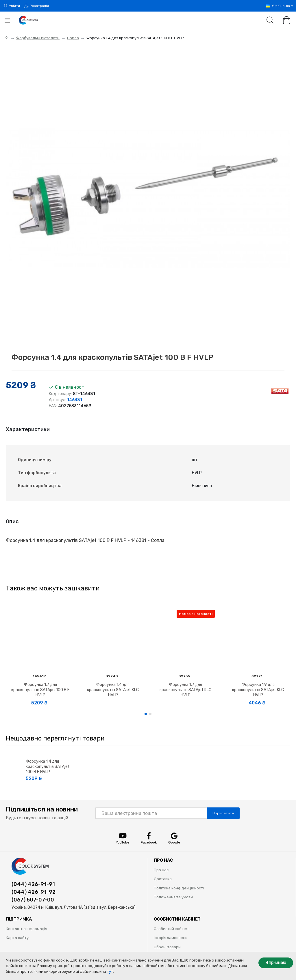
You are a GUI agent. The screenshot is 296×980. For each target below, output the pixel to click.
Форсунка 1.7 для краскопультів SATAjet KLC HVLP (185, 690)
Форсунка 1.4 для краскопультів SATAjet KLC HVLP (113, 690)
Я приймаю (276, 963)
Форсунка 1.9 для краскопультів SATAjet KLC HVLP (258, 690)
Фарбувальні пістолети (38, 38)
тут (110, 971)
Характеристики (28, 429)
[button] (146, 714)
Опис (12, 521)
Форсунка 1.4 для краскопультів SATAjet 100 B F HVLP (48, 767)
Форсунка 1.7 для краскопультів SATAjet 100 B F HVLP (40, 690)
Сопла (73, 38)
